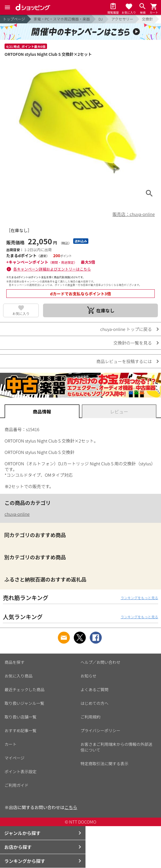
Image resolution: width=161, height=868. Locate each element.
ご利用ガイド (17, 785)
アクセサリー (122, 19)
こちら (71, 807)
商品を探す (15, 662)
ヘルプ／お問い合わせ (101, 662)
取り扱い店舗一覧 (21, 717)
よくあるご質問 (95, 689)
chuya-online (17, 514)
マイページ (15, 758)
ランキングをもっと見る (139, 598)
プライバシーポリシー (101, 730)
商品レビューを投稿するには (124, 361)
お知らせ (89, 676)
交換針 (147, 19)
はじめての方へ (95, 703)
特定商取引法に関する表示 (105, 763)
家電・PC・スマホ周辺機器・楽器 (62, 19)
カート (11, 744)
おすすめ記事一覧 (21, 730)
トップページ (14, 19)
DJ (100, 19)
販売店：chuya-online (134, 214)
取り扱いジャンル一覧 (24, 703)
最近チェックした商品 (25, 689)
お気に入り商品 (19, 676)
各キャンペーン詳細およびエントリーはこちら (52, 269)
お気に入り (21, 313)
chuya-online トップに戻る (126, 329)
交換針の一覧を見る (133, 343)
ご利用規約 (91, 717)
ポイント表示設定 (21, 771)
